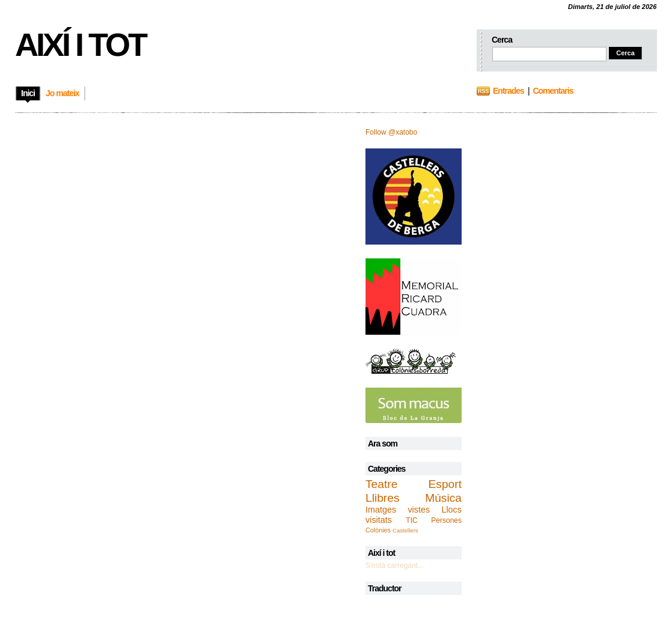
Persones (446, 520)
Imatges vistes (398, 510)
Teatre (381, 484)
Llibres (383, 498)
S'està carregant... (395, 565)
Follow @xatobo (391, 132)
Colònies (378, 530)
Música (443, 498)
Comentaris (553, 91)
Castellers (405, 530)
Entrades (509, 91)
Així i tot (80, 44)
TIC (411, 520)
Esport (445, 484)
